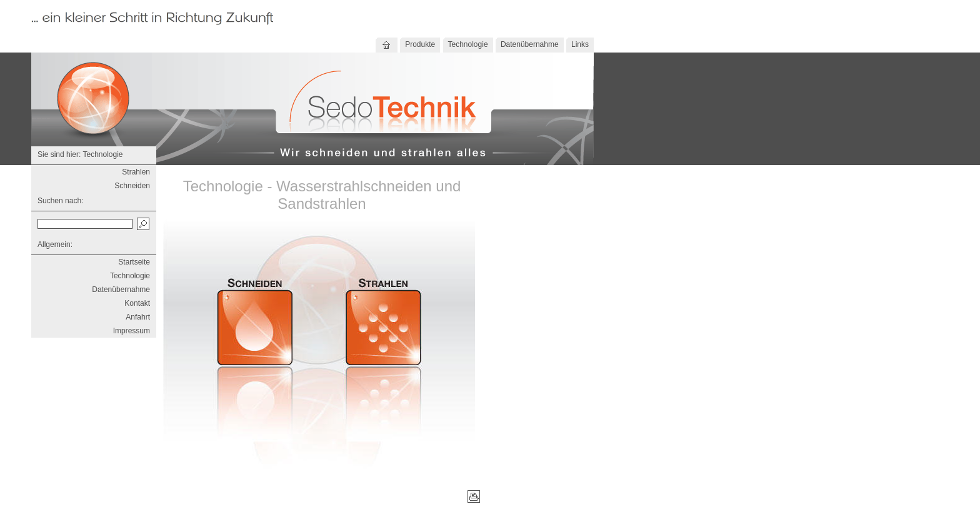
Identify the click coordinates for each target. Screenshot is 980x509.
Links (580, 44)
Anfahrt (138, 317)
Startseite (134, 262)
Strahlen (136, 172)
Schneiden (132, 186)
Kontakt (137, 303)
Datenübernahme (530, 44)
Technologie (468, 44)
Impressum (132, 331)
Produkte (420, 44)
